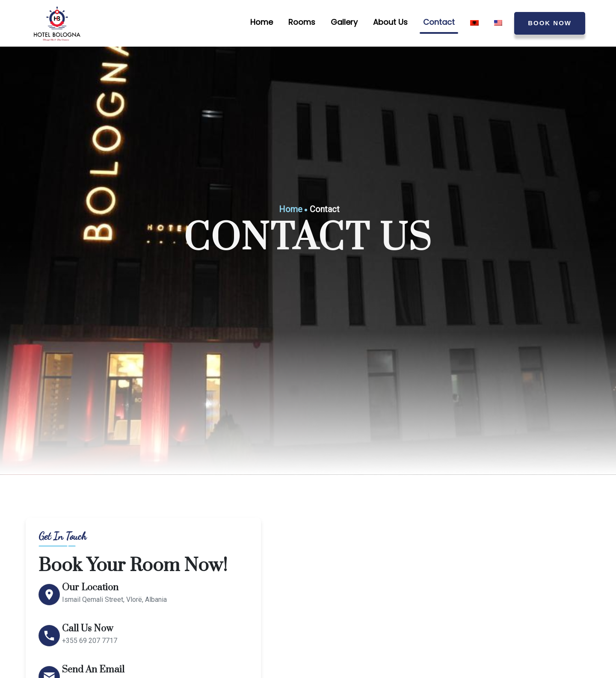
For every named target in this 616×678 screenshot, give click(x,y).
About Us (390, 22)
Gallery (344, 22)
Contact (439, 22)
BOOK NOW (550, 23)
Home (262, 22)
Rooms (302, 22)
